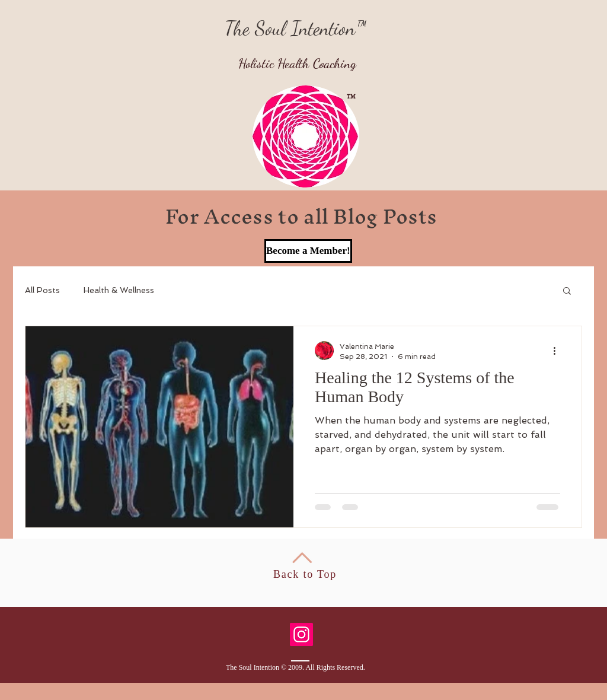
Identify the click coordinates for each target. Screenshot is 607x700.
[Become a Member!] (308, 251)
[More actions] (558, 351)
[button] (567, 292)
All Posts (42, 290)
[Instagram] (301, 634)
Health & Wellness (119, 290)
